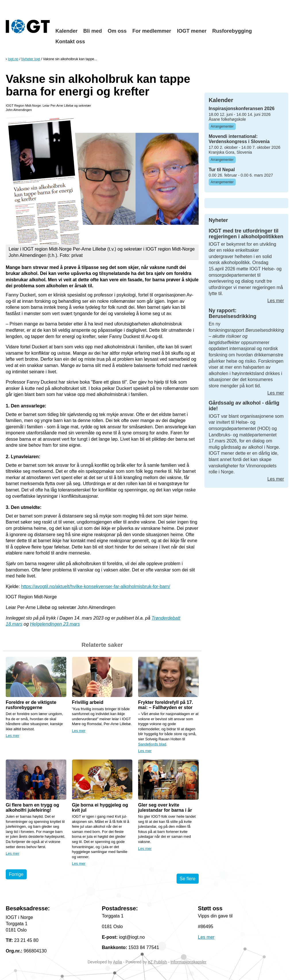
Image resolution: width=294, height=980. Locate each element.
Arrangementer (222, 126)
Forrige (16, 874)
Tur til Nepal (222, 170)
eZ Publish (157, 962)
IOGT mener (192, 31)
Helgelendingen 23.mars (55, 624)
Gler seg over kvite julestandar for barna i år (165, 808)
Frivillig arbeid (88, 702)
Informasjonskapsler (188, 962)
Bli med (93, 31)
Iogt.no (13, 59)
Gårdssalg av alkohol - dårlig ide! (244, 406)
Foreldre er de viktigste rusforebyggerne (31, 705)
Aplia (118, 962)
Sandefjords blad (152, 744)
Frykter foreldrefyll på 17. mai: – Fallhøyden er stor (166, 705)
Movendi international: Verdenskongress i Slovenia (239, 139)
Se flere (188, 879)
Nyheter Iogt (31, 59)
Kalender (66, 31)
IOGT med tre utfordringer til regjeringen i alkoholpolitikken (246, 234)
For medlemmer (152, 31)
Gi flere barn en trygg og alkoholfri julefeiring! (32, 808)
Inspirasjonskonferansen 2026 (242, 109)
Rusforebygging (232, 31)
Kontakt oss (70, 42)
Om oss (117, 31)
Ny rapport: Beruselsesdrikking (233, 313)
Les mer (12, 736)
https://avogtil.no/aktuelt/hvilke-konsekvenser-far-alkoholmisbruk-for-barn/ (95, 586)
